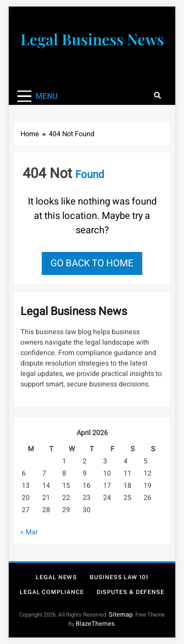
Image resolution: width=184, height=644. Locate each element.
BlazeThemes (95, 624)
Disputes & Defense (130, 592)
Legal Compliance (52, 592)
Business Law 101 (119, 577)
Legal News (56, 577)
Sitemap (121, 615)
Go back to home (92, 263)
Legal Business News (92, 39)
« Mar (29, 532)
